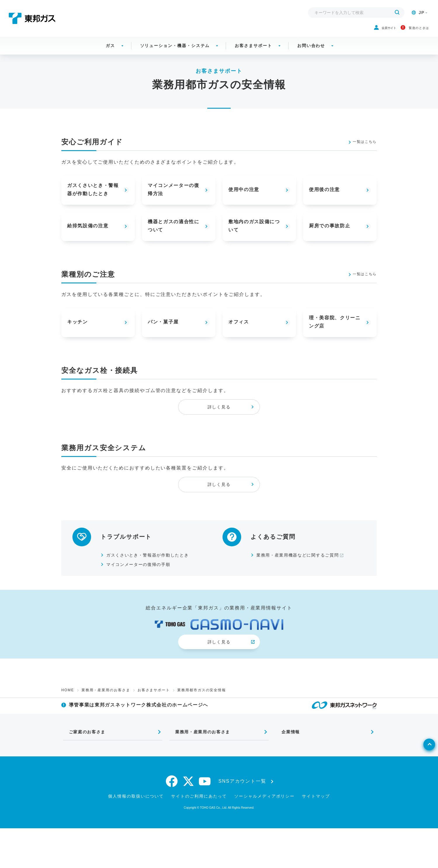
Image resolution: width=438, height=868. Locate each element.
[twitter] (188, 821)
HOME (68, 720)
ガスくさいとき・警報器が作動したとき (155, 577)
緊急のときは (399, 32)
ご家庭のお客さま (84, 770)
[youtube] (205, 821)
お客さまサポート (253, 53)
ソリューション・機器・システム (175, 53)
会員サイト (345, 32)
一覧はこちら (361, 149)
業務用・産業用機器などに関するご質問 (305, 577)
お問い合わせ (311, 53)
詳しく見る (219, 419)
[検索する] (397, 13)
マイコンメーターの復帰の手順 (144, 586)
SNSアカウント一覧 (242, 821)
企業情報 (286, 770)
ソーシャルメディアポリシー (264, 836)
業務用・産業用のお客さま (106, 720)
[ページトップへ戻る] (419, 797)
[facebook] (172, 821)
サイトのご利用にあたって (199, 836)
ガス (110, 53)
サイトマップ (316, 836)
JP (418, 13)
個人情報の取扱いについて (136, 836)
